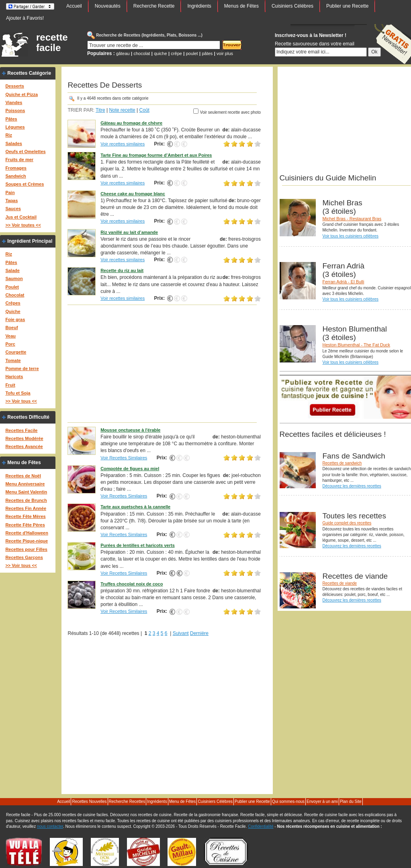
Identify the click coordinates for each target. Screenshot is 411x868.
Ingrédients (199, 6)
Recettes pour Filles (26, 549)
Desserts (14, 86)
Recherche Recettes (127, 801)
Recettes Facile (21, 430)
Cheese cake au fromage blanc (133, 194)
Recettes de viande (340, 583)
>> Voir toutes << (23, 225)
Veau (10, 336)
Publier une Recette (347, 6)
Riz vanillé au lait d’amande (129, 232)
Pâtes (11, 119)
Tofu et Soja (18, 393)
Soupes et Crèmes (25, 184)
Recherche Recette (154, 6)
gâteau (123, 53)
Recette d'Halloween (27, 533)
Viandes (14, 102)
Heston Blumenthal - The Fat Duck (357, 345)
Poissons (15, 111)
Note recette (122, 110)
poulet (192, 53)
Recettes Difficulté (28, 417)
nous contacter (50, 826)
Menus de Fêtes (241, 6)
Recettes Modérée (24, 438)
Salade (12, 270)
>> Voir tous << (21, 401)
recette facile (52, 43)
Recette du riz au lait (122, 270)
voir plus (225, 53)
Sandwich (15, 176)
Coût (144, 110)
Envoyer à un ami (322, 801)
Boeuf (11, 328)
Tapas (11, 201)
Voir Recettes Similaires (124, 458)
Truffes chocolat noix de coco (132, 584)
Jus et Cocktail (21, 217)
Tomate (13, 360)
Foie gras (15, 319)
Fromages (16, 168)
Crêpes (13, 303)
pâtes (207, 53)
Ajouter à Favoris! (25, 18)
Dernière (199, 633)
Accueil (74, 6)
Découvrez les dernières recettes (352, 486)
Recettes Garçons (24, 557)
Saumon (14, 278)
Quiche (13, 311)
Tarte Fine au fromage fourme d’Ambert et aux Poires (156, 155)
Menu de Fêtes (24, 463)
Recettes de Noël (23, 476)
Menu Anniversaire (25, 484)
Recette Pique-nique (27, 541)
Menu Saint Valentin (26, 492)
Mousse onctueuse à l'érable (130, 430)
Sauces (13, 209)
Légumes (15, 127)
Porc (10, 344)
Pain (10, 192)
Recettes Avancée (24, 446)
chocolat (142, 53)
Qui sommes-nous (288, 801)
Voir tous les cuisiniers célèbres (351, 236)
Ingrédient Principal (30, 241)
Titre (100, 110)
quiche (160, 53)
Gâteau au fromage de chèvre (131, 123)
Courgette (16, 352)
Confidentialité (261, 826)
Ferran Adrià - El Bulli (344, 282)
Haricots (14, 377)
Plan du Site (351, 801)
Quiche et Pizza (21, 94)
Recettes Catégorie (29, 73)
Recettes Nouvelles (89, 801)
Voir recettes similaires (123, 144)
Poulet (12, 287)
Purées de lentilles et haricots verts (138, 545)
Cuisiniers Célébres (292, 6)
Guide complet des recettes (347, 523)
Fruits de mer (19, 160)
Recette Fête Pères (25, 525)
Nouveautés (108, 6)
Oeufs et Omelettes (25, 151)
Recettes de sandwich (342, 463)
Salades (14, 143)
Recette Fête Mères (25, 516)
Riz (9, 135)
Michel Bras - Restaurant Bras (352, 219)
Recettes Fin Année (26, 508)
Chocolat (15, 295)
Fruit (10, 385)
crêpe (176, 53)
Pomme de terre (22, 368)
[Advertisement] (164, 363)
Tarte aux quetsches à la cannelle (135, 507)
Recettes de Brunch (26, 500)
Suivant (181, 633)
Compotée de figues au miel (130, 469)
